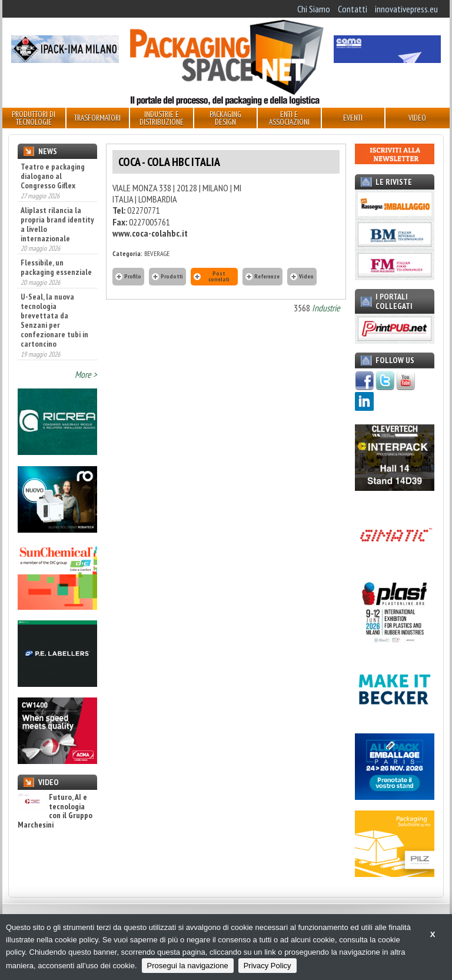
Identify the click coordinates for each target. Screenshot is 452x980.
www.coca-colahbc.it (150, 233)
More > (86, 374)
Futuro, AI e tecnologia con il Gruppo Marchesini (55, 811)
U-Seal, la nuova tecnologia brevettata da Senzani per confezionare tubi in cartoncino (54, 320)
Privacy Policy (267, 966)
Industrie (326, 308)
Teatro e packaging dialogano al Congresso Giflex (53, 176)
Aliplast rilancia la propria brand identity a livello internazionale (57, 224)
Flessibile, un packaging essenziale (56, 267)
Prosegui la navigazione (188, 966)
